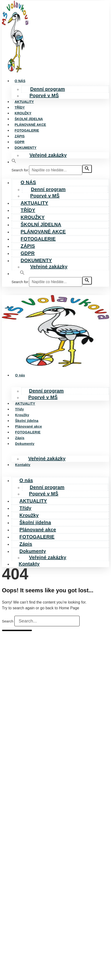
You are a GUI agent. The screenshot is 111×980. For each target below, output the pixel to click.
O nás (20, 81)
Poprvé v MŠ (44, 95)
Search (8, 621)
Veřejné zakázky (48, 155)
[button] (14, 162)
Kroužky (23, 113)
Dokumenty (26, 148)
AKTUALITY (24, 102)
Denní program (48, 89)
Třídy (20, 107)
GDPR (20, 142)
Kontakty (23, 465)
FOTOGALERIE (27, 130)
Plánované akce (30, 125)
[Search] (17, 630)
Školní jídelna (29, 119)
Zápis (20, 136)
